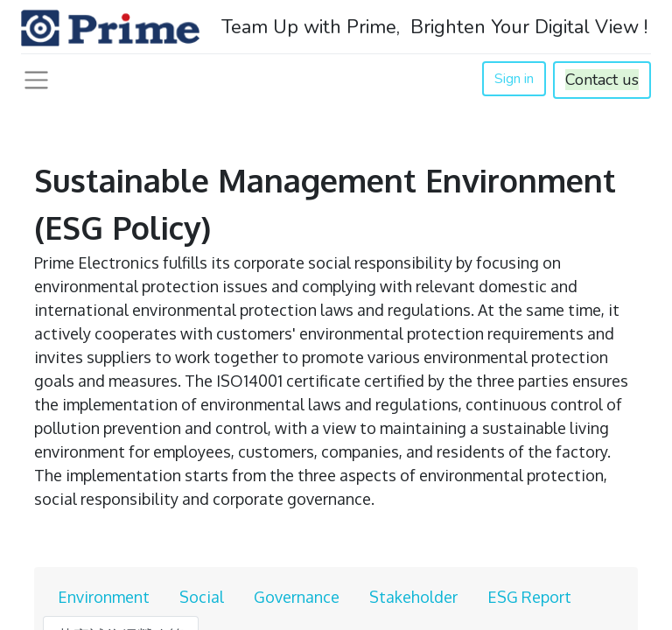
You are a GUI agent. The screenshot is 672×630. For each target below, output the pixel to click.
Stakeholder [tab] (413, 597)
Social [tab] (202, 597)
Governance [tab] (297, 597)
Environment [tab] (104, 597)
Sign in (514, 79)
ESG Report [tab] (529, 597)
